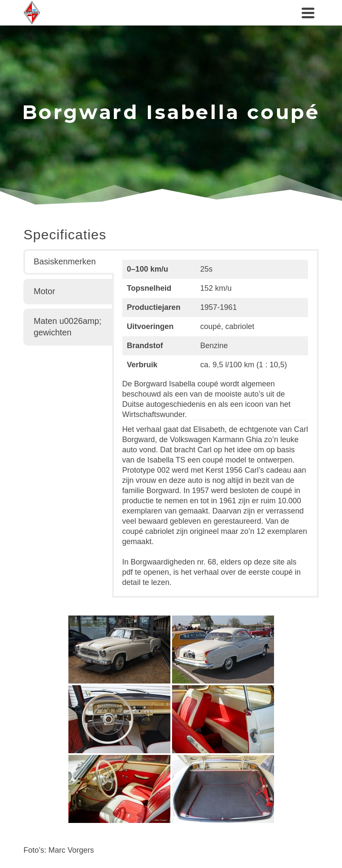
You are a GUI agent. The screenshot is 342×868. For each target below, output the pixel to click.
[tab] (68, 262)
